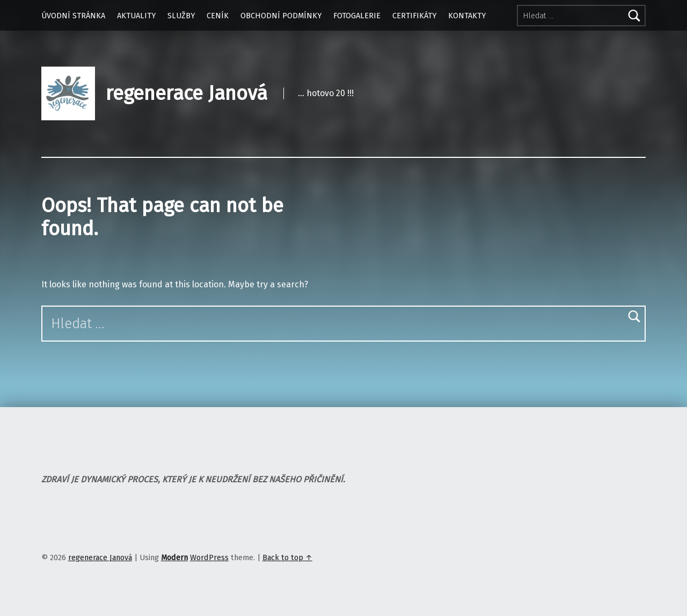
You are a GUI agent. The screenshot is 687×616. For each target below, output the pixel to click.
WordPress (209, 557)
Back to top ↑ (287, 557)
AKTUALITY (136, 16)
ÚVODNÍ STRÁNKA (73, 16)
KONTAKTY (467, 16)
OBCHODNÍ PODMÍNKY (281, 16)
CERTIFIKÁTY (414, 16)
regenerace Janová (187, 93)
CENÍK (218, 16)
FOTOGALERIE (357, 16)
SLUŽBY (181, 16)
